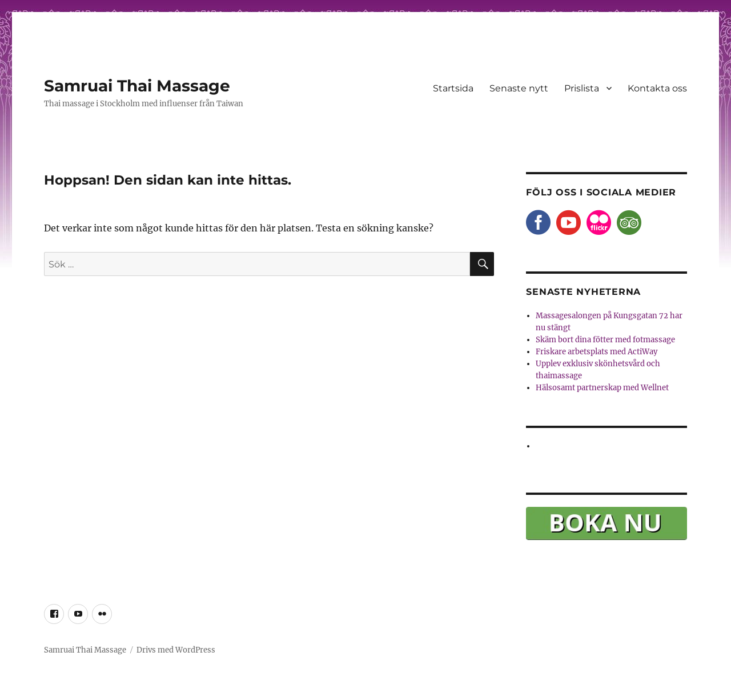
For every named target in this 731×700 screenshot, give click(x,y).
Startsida (453, 88)
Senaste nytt (519, 88)
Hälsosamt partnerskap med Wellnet (602, 388)
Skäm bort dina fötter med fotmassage (605, 340)
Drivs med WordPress (176, 650)
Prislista (582, 88)
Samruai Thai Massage (137, 86)
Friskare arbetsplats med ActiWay (597, 352)
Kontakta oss (657, 88)
